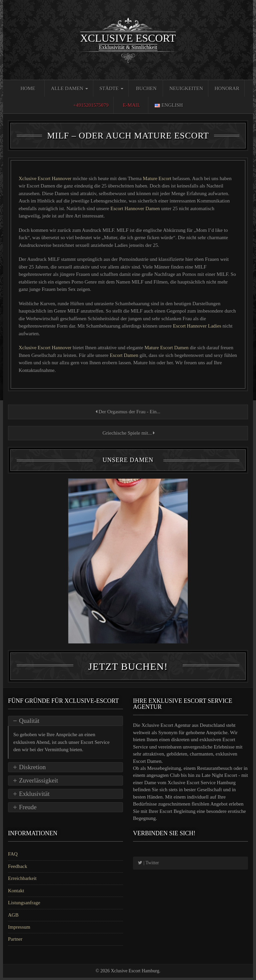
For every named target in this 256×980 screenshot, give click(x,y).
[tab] (65, 723)
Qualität (29, 723)
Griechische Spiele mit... (128, 433)
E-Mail (131, 105)
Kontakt (16, 893)
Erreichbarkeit (22, 881)
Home (28, 88)
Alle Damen (69, 88)
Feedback (17, 869)
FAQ (13, 857)
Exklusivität (34, 796)
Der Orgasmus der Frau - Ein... (128, 412)
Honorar (227, 88)
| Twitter (148, 865)
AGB (13, 917)
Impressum (19, 929)
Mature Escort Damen (167, 348)
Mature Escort (157, 178)
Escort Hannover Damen (136, 208)
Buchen (146, 88)
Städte (111, 88)
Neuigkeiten (186, 88)
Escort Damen (124, 355)
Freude (28, 809)
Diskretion (32, 769)
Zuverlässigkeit (38, 783)
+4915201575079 (91, 105)
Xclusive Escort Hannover (46, 178)
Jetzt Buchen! (128, 669)
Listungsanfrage (24, 905)
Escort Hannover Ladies (198, 326)
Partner (15, 942)
